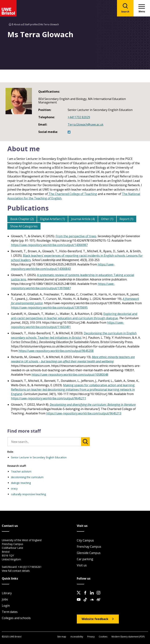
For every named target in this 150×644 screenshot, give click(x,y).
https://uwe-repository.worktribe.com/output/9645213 (84, 413)
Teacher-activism (21, 471)
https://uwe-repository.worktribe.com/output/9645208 (56, 351)
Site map (62, 637)
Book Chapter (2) (22, 219)
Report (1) (126, 219)
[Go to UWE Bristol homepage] (10, 24)
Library (7, 593)
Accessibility (77, 637)
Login (6, 606)
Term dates (10, 612)
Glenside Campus (89, 553)
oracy (14, 488)
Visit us (82, 565)
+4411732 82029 (79, 117)
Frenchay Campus (89, 547)
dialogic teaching (21, 483)
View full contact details (16, 571)
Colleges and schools (16, 618)
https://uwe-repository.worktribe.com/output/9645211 (49, 398)
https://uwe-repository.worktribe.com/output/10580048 (70, 375)
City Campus (85, 540)
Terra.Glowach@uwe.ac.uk (86, 124)
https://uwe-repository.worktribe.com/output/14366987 (49, 245)
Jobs (5, 599)
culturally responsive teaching (28, 494)
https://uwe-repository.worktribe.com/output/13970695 (49, 308)
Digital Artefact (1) (52, 219)
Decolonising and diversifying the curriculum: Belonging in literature (93, 405)
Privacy (91, 637)
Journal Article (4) (83, 219)
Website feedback (95, 619)
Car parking (85, 559)
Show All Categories (24, 226)
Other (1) (107, 219)
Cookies (103, 637)
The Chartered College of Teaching (72, 194)
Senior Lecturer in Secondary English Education (39, 457)
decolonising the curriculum (27, 477)
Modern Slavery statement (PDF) (128, 637)
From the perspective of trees (76, 236)
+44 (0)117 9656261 (30, 567)
